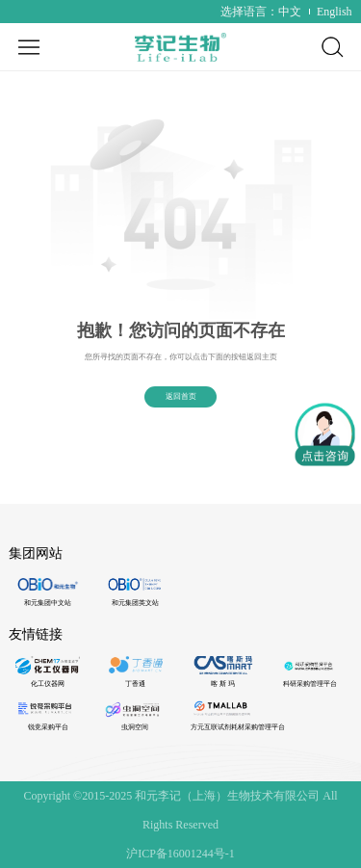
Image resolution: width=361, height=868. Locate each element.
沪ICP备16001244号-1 (180, 854)
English (335, 12)
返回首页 (181, 396)
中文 (290, 12)
